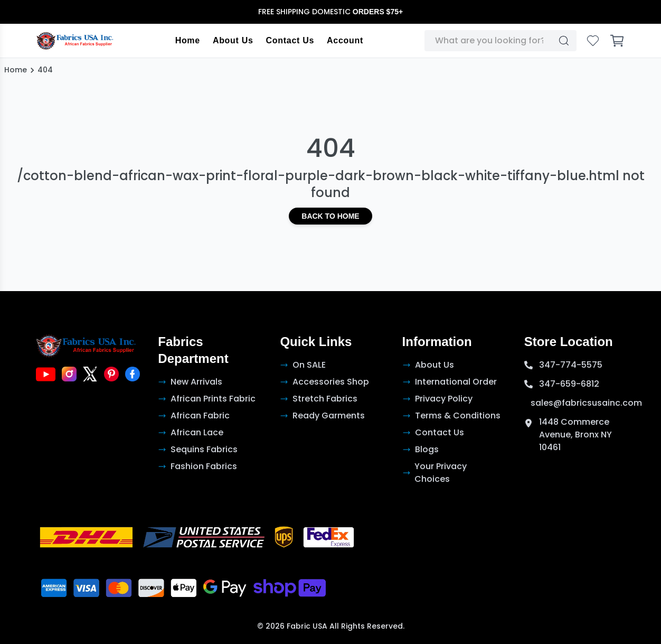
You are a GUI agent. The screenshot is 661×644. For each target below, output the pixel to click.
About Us (233, 40)
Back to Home (330, 216)
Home (188, 40)
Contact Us (290, 40)
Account (345, 40)
